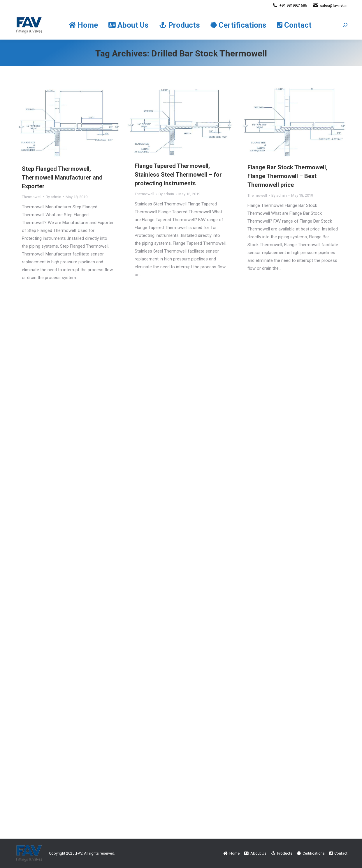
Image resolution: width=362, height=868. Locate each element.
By (53, 197)
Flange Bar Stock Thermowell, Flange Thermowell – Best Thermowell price (287, 176)
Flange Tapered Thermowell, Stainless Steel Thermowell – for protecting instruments (178, 175)
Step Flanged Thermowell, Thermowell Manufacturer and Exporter (62, 177)
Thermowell (32, 197)
